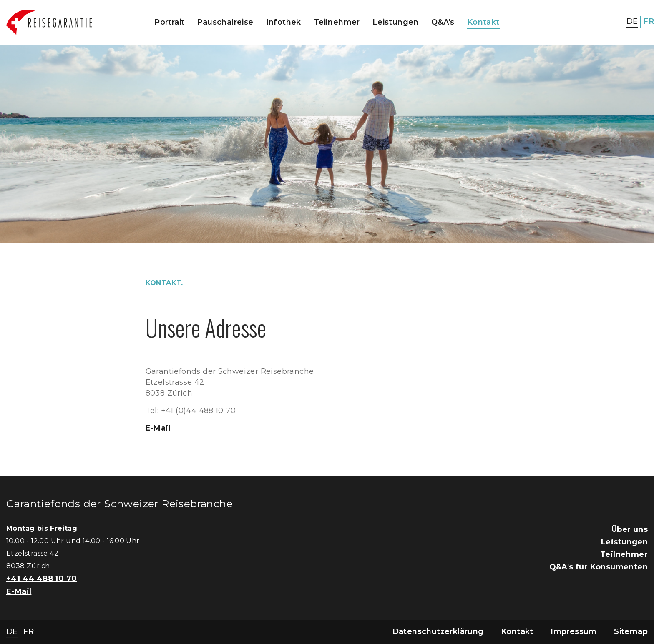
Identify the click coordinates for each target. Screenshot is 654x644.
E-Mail (158, 428)
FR (649, 21)
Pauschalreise (225, 22)
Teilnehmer (337, 22)
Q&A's (443, 22)
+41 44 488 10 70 (42, 579)
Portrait (169, 22)
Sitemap (631, 631)
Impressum (574, 631)
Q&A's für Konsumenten (599, 567)
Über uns (630, 529)
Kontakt (483, 22)
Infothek (284, 22)
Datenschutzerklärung (438, 631)
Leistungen (396, 22)
